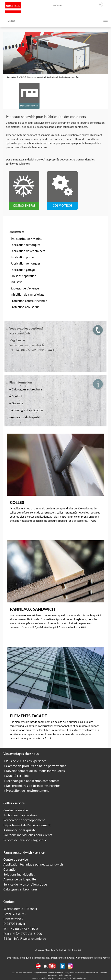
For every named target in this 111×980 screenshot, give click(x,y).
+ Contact (16, 396)
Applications (52, 77)
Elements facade (28, 716)
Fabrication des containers (69, 77)
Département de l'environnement (27, 825)
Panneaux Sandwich (56, 973)
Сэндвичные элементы (74, 973)
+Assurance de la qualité (25, 417)
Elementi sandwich (91, 973)
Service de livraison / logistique (25, 840)
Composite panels (40, 973)
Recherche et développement (24, 820)
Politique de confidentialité (35, 958)
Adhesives (52, 978)
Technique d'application (20, 815)
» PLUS (92, 521)
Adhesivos (82, 978)
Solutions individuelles (19, 874)
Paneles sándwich (64, 975)
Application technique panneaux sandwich (33, 864)
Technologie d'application (26, 410)
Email (50, 350)
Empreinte (13, 958)
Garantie (9, 870)
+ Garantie (16, 403)
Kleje (75, 978)
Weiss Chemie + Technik (17, 77)
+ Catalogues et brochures (27, 389)
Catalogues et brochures (20, 889)
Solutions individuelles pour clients (28, 835)
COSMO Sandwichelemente (22, 973)
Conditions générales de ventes (93, 958)
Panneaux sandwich (36, 77)
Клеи (65, 978)
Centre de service (16, 810)
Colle (70, 978)
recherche (58, 5)
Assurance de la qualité (20, 830)
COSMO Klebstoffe (39, 978)
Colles (17, 502)
